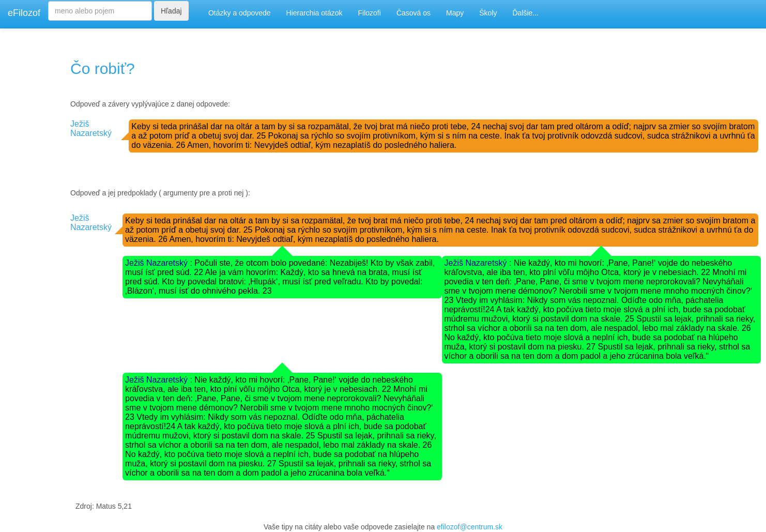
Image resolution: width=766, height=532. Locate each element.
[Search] (100, 11)
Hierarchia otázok (315, 13)
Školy (488, 13)
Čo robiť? (103, 69)
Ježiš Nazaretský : (160, 263)
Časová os (413, 13)
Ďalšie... (526, 13)
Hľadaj (171, 11)
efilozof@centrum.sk (470, 527)
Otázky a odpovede (240, 13)
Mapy (455, 13)
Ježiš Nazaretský (91, 128)
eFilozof (24, 13)
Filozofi (370, 13)
